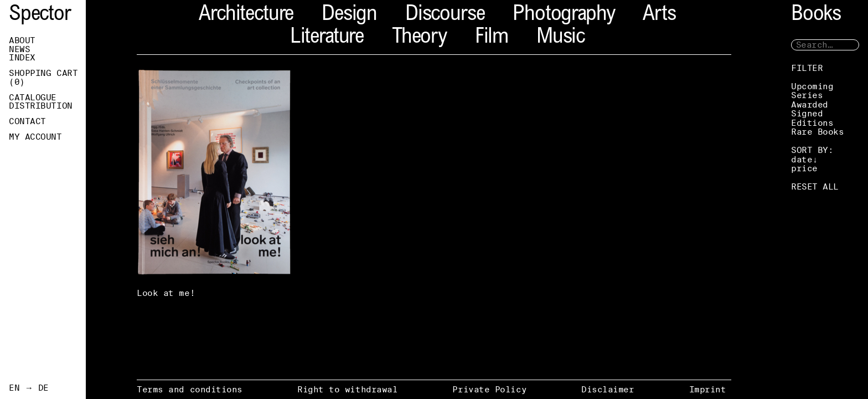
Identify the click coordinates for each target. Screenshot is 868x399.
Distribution (41, 106)
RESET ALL (815, 186)
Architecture (246, 15)
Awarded (810, 104)
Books (816, 15)
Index (22, 58)
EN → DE (29, 388)
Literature (327, 38)
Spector (40, 15)
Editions (812, 123)
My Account (35, 137)
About (22, 40)
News (19, 49)
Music (560, 38)
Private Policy (489, 389)
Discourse (445, 15)
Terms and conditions (190, 389)
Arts (659, 15)
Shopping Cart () (43, 78)
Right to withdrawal (347, 389)
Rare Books (818, 132)
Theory (419, 38)
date (802, 159)
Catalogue (33, 98)
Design (349, 15)
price (804, 168)
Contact (27, 121)
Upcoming (812, 86)
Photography (564, 15)
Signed (807, 113)
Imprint (708, 389)
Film (492, 38)
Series (807, 95)
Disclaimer (608, 389)
